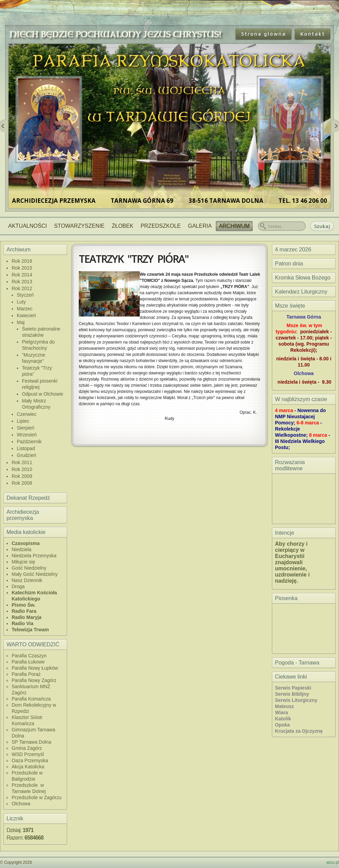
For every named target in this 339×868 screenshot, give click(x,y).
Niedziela (22, 549)
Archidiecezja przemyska (23, 515)
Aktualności (28, 226)
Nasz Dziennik (27, 580)
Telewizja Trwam (30, 630)
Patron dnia (289, 264)
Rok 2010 (22, 469)
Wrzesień (27, 435)
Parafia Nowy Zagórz (34, 680)
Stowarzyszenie (79, 226)
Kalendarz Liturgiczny (301, 292)
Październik (29, 442)
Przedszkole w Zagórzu (37, 797)
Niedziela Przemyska (34, 556)
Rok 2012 (22, 288)
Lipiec (23, 421)
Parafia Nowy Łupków (35, 668)
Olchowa (21, 804)
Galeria (200, 226)
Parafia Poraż (26, 674)
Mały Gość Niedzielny (35, 574)
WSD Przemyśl (28, 754)
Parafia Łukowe (28, 662)
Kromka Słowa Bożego (303, 278)
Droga (18, 586)
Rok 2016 (22, 261)
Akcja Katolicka (28, 767)
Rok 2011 (22, 462)
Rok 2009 (22, 476)
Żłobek (123, 226)
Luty (21, 302)
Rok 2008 (22, 483)
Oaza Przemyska (30, 760)
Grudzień (27, 455)
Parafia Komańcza (31, 699)
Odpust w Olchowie (43, 394)
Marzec (25, 309)
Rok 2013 (22, 282)
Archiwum (234, 226)
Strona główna (263, 34)
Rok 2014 (22, 275)
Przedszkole (161, 226)
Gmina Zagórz (27, 748)
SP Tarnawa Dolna (31, 742)
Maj (21, 322)
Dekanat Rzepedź (28, 498)
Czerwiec (27, 414)
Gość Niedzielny (29, 568)
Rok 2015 (22, 268)
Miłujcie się (23, 562)
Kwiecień (26, 315)
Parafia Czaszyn (29, 656)
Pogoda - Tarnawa (297, 663)
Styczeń (25, 295)
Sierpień (26, 428)
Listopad (26, 448)
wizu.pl (333, 863)
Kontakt (313, 34)
